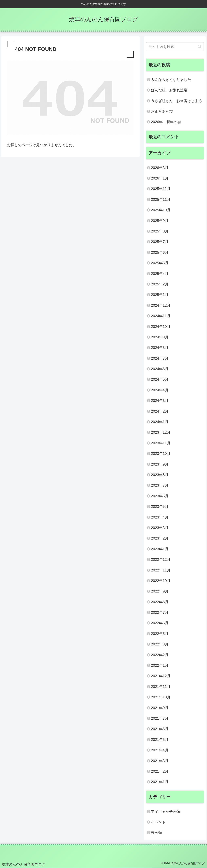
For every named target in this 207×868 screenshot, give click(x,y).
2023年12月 (161, 432)
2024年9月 (160, 337)
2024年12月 (161, 305)
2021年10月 (161, 697)
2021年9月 (160, 708)
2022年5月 (160, 634)
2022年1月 (160, 665)
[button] (200, 47)
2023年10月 (161, 454)
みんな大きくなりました (171, 80)
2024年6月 (160, 369)
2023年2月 (160, 538)
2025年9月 (160, 221)
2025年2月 (160, 284)
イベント (158, 822)
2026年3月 (160, 168)
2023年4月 (160, 517)
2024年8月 (160, 348)
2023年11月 (161, 443)
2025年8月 (160, 231)
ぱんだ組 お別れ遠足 (169, 90)
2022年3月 (160, 644)
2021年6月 (160, 729)
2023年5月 (160, 507)
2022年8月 (160, 602)
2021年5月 (160, 740)
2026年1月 (160, 178)
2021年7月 (160, 718)
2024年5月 (160, 379)
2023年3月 (160, 528)
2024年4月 (160, 390)
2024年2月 (160, 411)
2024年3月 (160, 401)
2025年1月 (160, 295)
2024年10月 (161, 327)
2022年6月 (160, 623)
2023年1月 (160, 549)
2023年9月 (160, 464)
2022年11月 (161, 570)
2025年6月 (160, 252)
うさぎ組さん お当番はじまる (176, 101)
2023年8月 (160, 475)
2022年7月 (160, 612)
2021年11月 (161, 687)
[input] (175, 47)
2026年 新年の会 (166, 122)
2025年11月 (161, 200)
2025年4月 (160, 274)
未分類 (156, 833)
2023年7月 (160, 485)
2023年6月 (160, 496)
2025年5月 (160, 263)
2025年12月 (161, 189)
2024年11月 (161, 316)
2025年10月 (161, 210)
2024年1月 (160, 422)
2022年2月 (160, 655)
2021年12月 (161, 676)
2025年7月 (160, 242)
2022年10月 (161, 581)
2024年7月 (160, 358)
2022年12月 (161, 560)
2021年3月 (160, 761)
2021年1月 (160, 782)
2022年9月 (160, 591)
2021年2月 (160, 771)
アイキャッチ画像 (166, 812)
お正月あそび (162, 111)
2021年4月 (160, 750)
